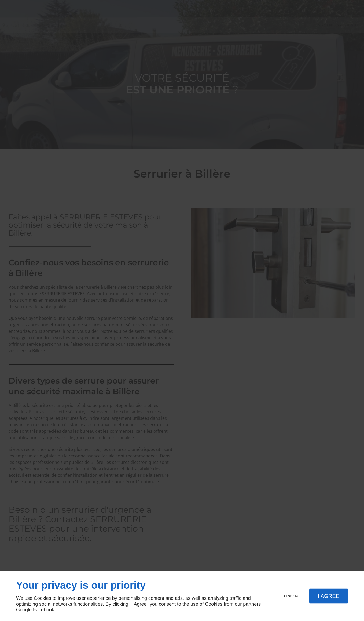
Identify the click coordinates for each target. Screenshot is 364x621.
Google (24, 610)
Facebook (44, 610)
